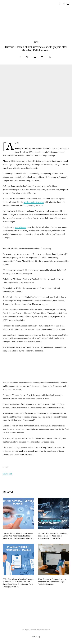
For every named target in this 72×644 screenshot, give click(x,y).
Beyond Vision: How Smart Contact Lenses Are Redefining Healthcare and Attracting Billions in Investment (18, 536)
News (36, 42)
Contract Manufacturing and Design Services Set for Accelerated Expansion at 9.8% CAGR (53, 536)
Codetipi (47, 630)
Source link (8, 474)
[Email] (42, 57)
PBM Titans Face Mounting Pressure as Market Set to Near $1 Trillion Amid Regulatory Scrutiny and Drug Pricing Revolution (18, 583)
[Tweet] (27, 57)
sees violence (20, 227)
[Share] (20, 57)
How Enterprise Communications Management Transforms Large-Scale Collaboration (52, 582)
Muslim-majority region (34, 202)
